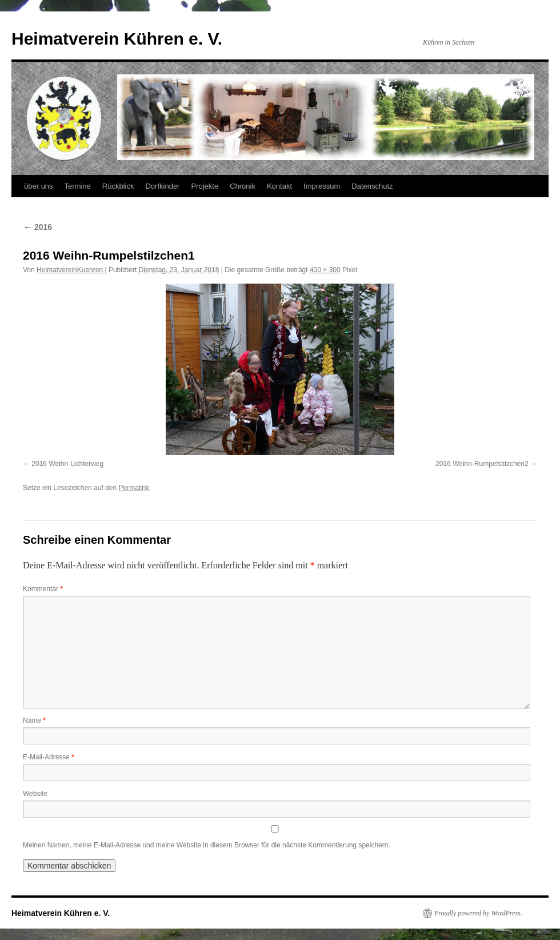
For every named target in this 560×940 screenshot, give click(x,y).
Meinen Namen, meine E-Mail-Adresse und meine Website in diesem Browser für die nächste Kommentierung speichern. (207, 845)
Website (35, 794)
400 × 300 (325, 270)
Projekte (205, 186)
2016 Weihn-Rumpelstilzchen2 (482, 464)
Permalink (133, 488)
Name (34, 720)
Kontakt (279, 186)
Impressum (322, 186)
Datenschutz (372, 186)
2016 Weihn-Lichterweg (67, 464)
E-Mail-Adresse (49, 757)
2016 (37, 227)
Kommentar (43, 589)
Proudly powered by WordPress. (478, 913)
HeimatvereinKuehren (70, 270)
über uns (39, 186)
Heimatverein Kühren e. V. (117, 39)
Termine (78, 186)
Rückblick (118, 186)
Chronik (243, 186)
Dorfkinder (162, 186)
